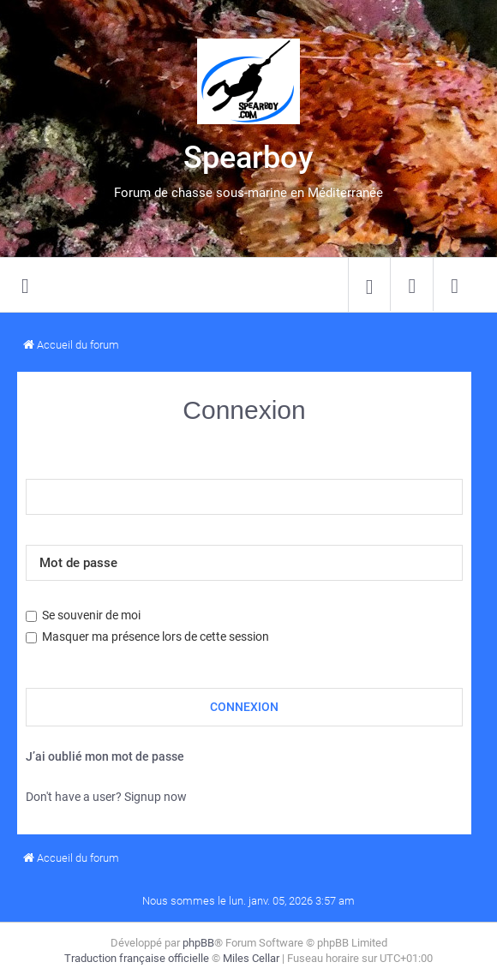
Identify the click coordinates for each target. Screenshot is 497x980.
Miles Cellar (251, 958)
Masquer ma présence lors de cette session (147, 636)
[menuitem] (369, 285)
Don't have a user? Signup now (106, 797)
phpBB (198, 943)
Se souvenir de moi (83, 615)
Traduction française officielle (137, 958)
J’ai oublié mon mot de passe (105, 756)
